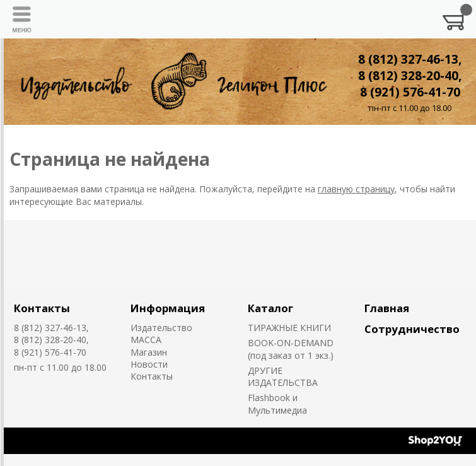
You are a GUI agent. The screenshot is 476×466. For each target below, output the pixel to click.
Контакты (42, 308)
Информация (168, 308)
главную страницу (356, 189)
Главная (387, 308)
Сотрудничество (412, 329)
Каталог (270, 308)
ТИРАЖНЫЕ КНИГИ (289, 328)
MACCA (146, 340)
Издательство (161, 328)
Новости (149, 364)
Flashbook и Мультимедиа (277, 404)
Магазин (149, 352)
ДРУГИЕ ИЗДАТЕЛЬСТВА (283, 376)
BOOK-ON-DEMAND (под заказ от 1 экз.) (291, 349)
